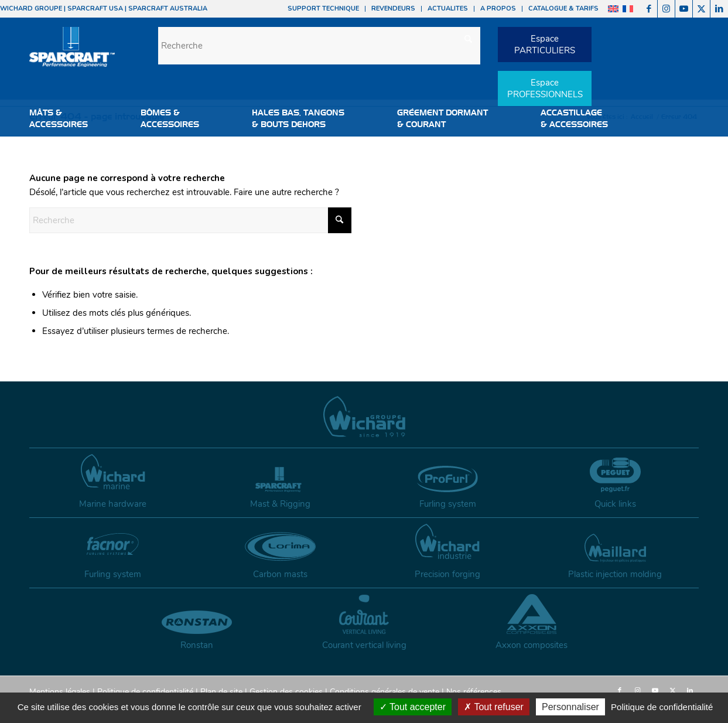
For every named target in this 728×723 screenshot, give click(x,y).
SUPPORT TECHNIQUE (323, 8)
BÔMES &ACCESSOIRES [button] (170, 118)
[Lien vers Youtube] (684, 9)
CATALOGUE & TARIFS (563, 8)
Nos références (474, 692)
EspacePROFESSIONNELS (545, 88)
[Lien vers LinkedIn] (719, 9)
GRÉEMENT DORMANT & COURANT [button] (442, 118)
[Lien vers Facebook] (649, 9)
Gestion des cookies (286, 692)
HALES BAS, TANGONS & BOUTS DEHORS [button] (298, 118)
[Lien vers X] (701, 9)
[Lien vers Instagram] (666, 9)
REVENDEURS (393, 8)
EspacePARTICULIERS (545, 45)
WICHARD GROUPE (31, 8)
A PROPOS (498, 8)
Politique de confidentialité (145, 692)
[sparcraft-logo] (72, 53)
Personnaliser (570, 707)
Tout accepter (413, 707)
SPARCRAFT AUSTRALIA (168, 8)
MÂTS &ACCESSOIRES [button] (59, 118)
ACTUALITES (448, 8)
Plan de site (221, 692)
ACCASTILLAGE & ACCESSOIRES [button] (574, 118)
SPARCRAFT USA (95, 8)
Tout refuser (494, 707)
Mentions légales (60, 692)
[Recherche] (319, 46)
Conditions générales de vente (384, 692)
